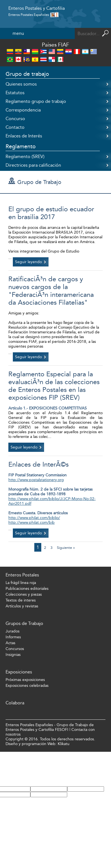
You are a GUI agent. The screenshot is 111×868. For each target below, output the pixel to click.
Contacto (15, 127)
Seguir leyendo (28, 262)
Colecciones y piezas (24, 594)
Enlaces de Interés (24, 136)
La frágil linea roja (21, 583)
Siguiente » (66, 548)
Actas (10, 643)
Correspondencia (23, 110)
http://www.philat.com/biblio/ (34, 518)
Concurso (15, 119)
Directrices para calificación (33, 165)
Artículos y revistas (22, 606)
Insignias (13, 655)
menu (18, 33)
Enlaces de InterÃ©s (38, 464)
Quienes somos (21, 84)
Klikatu (64, 744)
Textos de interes (21, 600)
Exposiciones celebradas (27, 686)
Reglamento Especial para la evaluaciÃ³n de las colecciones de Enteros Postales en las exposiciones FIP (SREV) (54, 386)
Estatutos (15, 93)
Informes (13, 637)
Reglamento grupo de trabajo (36, 101)
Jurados (13, 631)
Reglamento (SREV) (25, 157)
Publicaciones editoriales (27, 589)
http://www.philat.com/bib (32, 523)
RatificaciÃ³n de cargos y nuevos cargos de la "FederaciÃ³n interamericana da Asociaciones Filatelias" (51, 291)
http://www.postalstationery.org (36, 480)
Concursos (15, 649)
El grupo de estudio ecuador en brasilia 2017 (51, 213)
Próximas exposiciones (25, 680)
